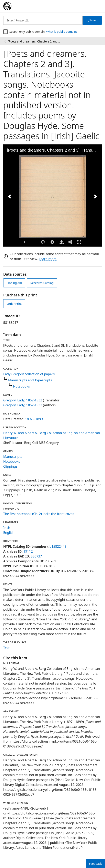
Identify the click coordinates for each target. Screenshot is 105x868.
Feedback (95, 864)
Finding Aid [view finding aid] (14, 283)
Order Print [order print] (14, 304)
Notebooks (21, 386)
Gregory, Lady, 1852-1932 (23, 400)
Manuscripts (13, 457)
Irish (7, 528)
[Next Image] (95, 197)
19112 (28, 551)
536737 (36, 556)
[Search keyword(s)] (43, 20)
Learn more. (48, 259)
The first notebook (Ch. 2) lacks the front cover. (39, 514)
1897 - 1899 (34, 419)
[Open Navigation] (96, 6)
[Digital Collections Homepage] (7, 6)
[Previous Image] (10, 197)
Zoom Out (34, 242)
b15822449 (58, 546)
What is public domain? (62, 32)
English (9, 533)
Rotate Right (43, 242)
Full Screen (79, 242)
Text (6, 648)
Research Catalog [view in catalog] (42, 283)
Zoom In (25, 242)
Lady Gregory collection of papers (29, 374)
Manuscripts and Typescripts (30, 380)
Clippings (10, 466)
